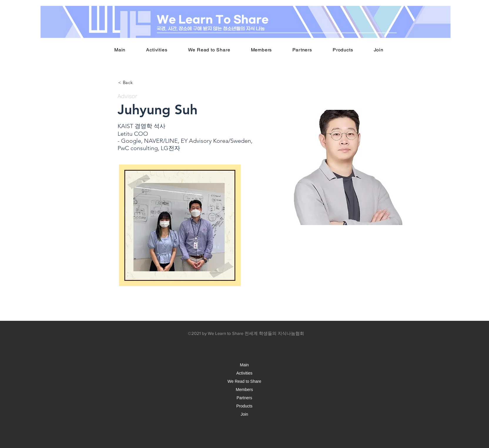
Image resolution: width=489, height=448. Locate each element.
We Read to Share (244, 381)
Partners (244, 398)
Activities (244, 373)
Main (244, 365)
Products (244, 406)
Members (244, 390)
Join (244, 414)
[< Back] (125, 82)
